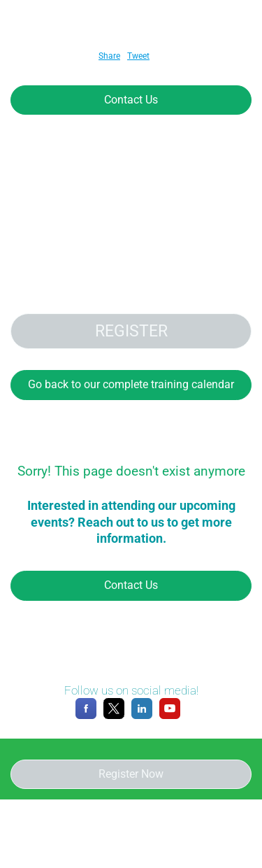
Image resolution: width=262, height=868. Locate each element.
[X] (114, 716)
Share (109, 56)
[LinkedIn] (142, 716)
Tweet (138, 56)
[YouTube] (170, 716)
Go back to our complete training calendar (131, 384)
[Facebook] (86, 716)
